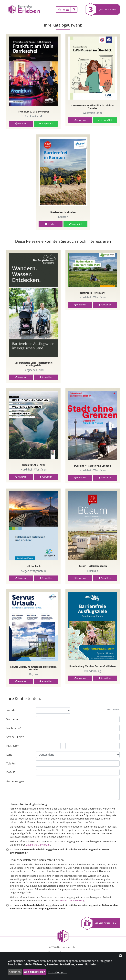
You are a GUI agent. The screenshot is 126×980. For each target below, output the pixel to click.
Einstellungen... (58, 972)
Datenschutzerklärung (38, 845)
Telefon (11, 763)
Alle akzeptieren (35, 972)
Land (9, 755)
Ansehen (21, 124)
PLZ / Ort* (13, 746)
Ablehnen (15, 972)
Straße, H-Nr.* (15, 737)
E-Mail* (11, 772)
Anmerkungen (15, 781)
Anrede (11, 710)
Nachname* (14, 728)
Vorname (12, 719)
